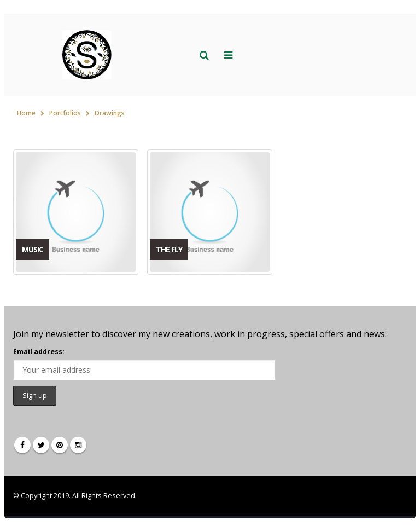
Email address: (39, 352)
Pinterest (60, 445)
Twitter (41, 445)
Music (33, 249)
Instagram (78, 445)
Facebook (22, 445)
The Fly (169, 249)
